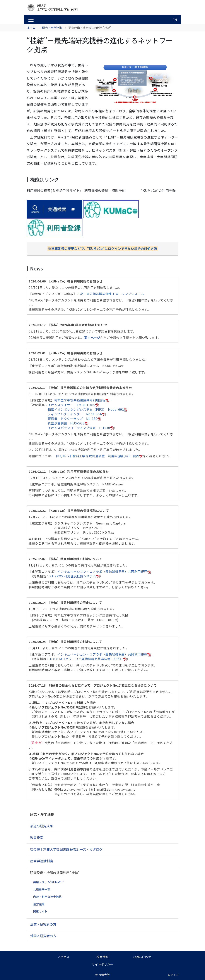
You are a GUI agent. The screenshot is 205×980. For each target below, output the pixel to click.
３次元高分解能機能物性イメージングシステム (110, 294)
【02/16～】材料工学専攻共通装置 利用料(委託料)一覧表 (99, 456)
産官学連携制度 (42, 861)
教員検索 (37, 837)
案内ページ (92, 338)
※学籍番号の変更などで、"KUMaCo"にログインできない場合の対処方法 (102, 248)
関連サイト (40, 911)
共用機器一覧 (42, 889)
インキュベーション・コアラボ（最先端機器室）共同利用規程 (104, 571)
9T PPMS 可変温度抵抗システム (75, 576)
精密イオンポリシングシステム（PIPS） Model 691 (88, 409)
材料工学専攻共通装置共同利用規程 (82, 400)
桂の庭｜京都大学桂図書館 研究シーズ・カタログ (66, 849)
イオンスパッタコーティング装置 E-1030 (81, 428)
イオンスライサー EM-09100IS (73, 405)
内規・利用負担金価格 (47, 897)
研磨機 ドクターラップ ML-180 (74, 419)
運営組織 (39, 904)
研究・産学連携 (52, 28)
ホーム (31, 28)
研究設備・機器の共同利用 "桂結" (55, 873)
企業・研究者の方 (43, 924)
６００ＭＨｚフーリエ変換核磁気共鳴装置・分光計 (88, 659)
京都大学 (104, 975)
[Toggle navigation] (31, 20)
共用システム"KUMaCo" (48, 882)
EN (175, 20)
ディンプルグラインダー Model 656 (77, 414)
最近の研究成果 (42, 826)
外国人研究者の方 (43, 936)
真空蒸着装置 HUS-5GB (68, 423)
